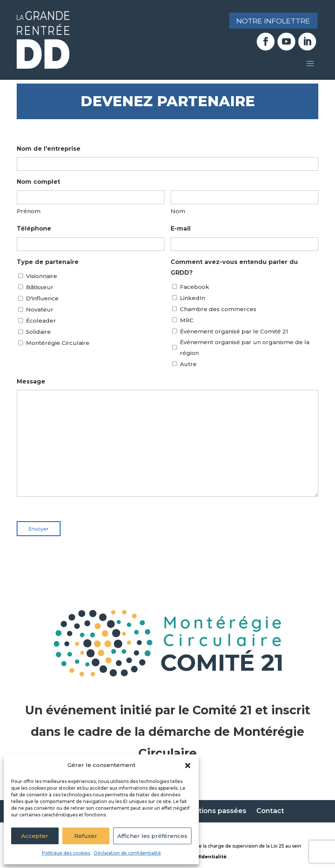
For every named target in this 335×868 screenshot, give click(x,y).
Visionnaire (42, 276)
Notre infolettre (271, 21)
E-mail (181, 229)
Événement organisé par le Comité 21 (234, 331)
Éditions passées (217, 811)
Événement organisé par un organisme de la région (245, 347)
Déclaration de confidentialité (127, 853)
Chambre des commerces (218, 309)
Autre (188, 364)
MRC (187, 320)
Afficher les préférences (152, 836)
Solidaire (38, 332)
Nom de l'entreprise (49, 149)
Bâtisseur (40, 287)
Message (31, 381)
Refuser (86, 836)
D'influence (42, 298)
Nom (178, 211)
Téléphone (34, 229)
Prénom (29, 211)
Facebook (195, 287)
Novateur (40, 309)
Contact (270, 811)
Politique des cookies (66, 853)
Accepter (35, 836)
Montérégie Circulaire (58, 343)
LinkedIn (193, 298)
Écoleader (41, 321)
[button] (188, 766)
